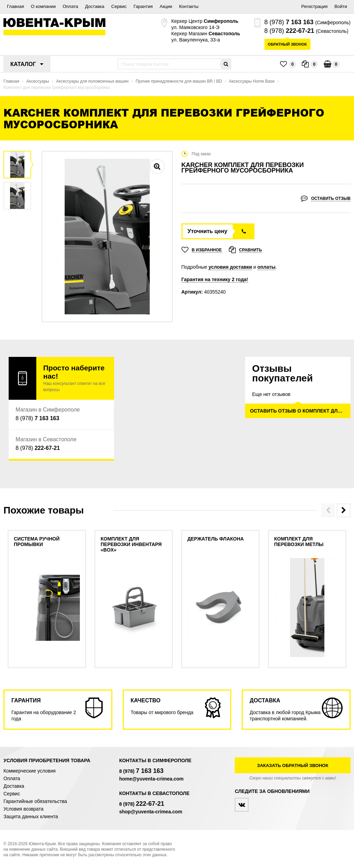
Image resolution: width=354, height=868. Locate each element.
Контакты (189, 6)
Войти (341, 6)
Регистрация (315, 6)
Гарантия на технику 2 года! (215, 279)
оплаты (267, 267)
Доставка (95, 6)
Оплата (70, 6)
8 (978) (289, 22)
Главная (15, 6)
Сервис (119, 6)
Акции (166, 6)
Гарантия (143, 6)
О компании (43, 6)
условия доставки (230, 267)
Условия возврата (24, 809)
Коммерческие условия (30, 771)
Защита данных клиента (31, 816)
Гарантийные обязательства (35, 801)
